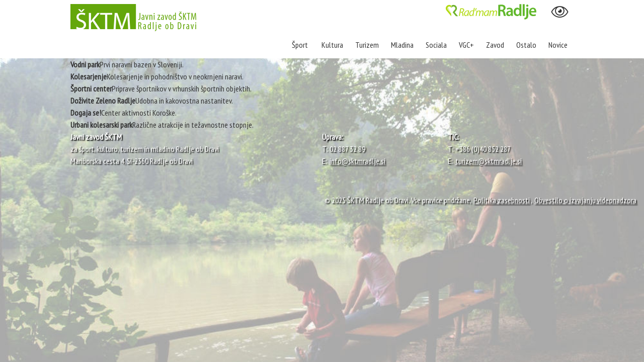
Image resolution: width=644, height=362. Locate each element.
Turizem (367, 45)
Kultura (332, 45)
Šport (301, 45)
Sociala (436, 45)
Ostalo (526, 45)
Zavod (495, 45)
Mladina (402, 45)
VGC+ (466, 45)
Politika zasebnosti (502, 200)
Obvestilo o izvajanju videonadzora (585, 200)
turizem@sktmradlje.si (489, 161)
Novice (558, 45)
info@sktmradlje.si (357, 161)
